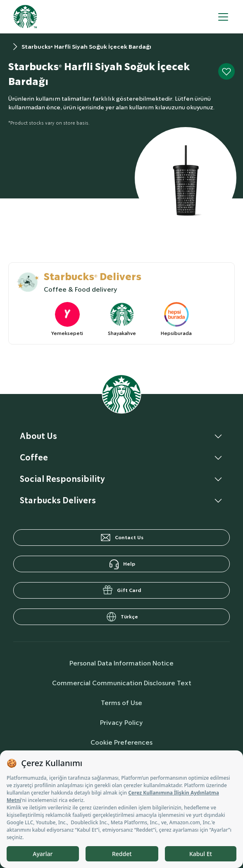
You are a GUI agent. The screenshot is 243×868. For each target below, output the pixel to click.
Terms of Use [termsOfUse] (121, 703)
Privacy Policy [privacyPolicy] (121, 723)
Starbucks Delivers (58, 500)
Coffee (34, 458)
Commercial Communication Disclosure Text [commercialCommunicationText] (122, 683)
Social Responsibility (62, 479)
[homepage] (25, 17)
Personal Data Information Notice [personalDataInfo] (121, 663)
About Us (38, 436)
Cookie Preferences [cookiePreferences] (121, 742)
